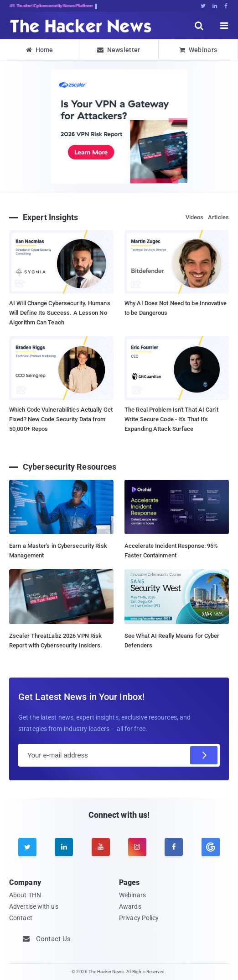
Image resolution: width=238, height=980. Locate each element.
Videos (195, 217)
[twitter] (27, 847)
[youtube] (101, 847)
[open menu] (224, 26)
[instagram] (137, 847)
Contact (21, 918)
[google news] (210, 847)
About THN (25, 895)
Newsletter (119, 50)
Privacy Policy (139, 918)
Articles (218, 217)
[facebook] (174, 847)
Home (39, 50)
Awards (130, 906)
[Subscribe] (204, 755)
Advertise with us (34, 906)
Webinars (198, 50)
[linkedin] (64, 847)
